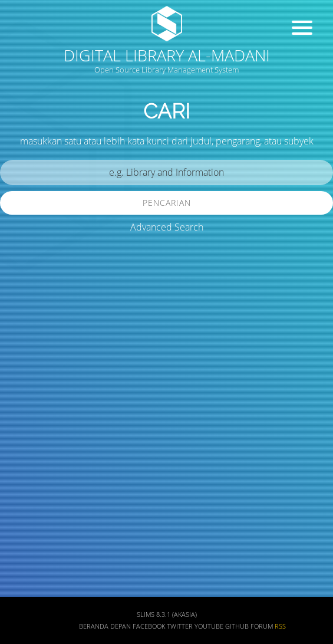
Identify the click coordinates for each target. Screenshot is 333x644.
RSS (280, 626)
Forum (262, 626)
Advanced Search (167, 227)
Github (237, 626)
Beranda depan (105, 626)
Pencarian (167, 203)
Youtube (209, 626)
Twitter (180, 626)
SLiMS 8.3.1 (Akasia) (167, 615)
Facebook (149, 626)
